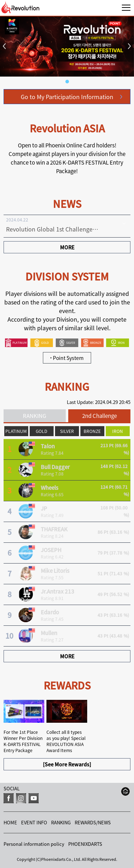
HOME (10, 822)
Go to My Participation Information (67, 97)
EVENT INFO (34, 822)
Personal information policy (34, 844)
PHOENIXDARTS (85, 844)
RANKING (34, 416)
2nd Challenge (100, 416)
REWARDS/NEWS (93, 822)
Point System (67, 358)
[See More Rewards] (67, 764)
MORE (67, 247)
